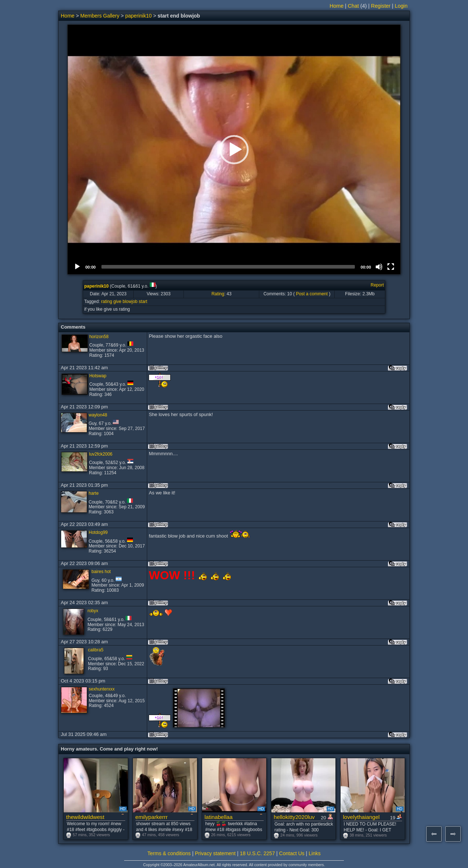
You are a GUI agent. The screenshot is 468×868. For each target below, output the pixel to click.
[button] (234, 150)
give (117, 302)
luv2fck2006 (101, 454)
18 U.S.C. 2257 (257, 853)
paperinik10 (138, 16)
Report (377, 285)
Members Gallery (100, 16)
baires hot (101, 572)
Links (315, 853)
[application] (234, 149)
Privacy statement (215, 853)
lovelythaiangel (361, 817)
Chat (353, 6)
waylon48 (98, 415)
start (143, 302)
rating (107, 302)
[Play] (77, 267)
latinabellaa (219, 817)
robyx (93, 611)
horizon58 (99, 337)
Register (381, 6)
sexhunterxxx (102, 689)
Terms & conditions (169, 853)
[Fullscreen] (391, 267)
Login (401, 6)
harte (94, 493)
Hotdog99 (98, 532)
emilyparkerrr (152, 817)
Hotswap (98, 376)
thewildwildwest (85, 817)
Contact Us (292, 853)
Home (337, 6)
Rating (218, 294)
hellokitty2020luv (294, 817)
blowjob (130, 302)
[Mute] (379, 267)
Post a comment (312, 294)
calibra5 (96, 650)
